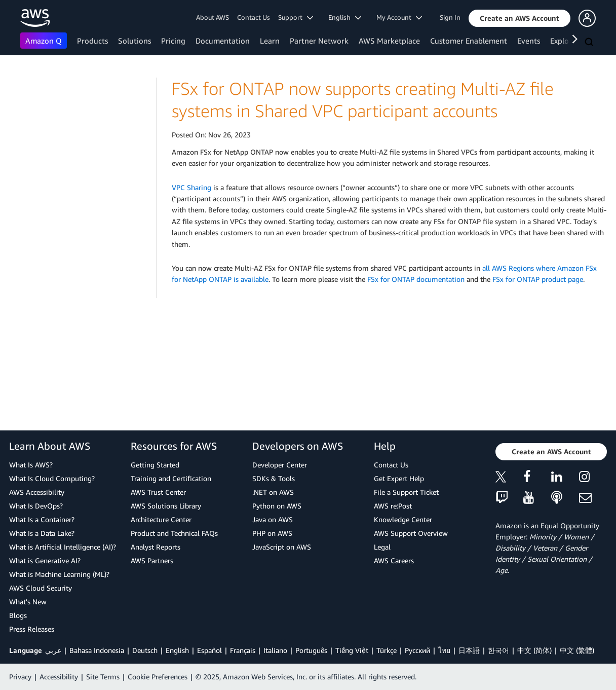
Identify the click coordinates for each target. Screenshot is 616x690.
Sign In (450, 17)
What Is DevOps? (36, 506)
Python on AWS (277, 506)
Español (209, 650)
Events (529, 41)
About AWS (213, 17)
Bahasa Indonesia (97, 650)
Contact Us (254, 17)
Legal (382, 547)
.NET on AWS (273, 492)
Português (311, 650)
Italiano (275, 650)
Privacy (20, 677)
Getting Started (155, 465)
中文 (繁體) (577, 650)
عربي (53, 650)
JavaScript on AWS (282, 547)
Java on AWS (273, 519)
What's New (28, 602)
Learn (270, 41)
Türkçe (387, 650)
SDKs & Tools (274, 478)
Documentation (223, 41)
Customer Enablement (469, 41)
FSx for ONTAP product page (538, 279)
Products (92, 41)
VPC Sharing (191, 187)
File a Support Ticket (406, 492)
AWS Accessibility (37, 492)
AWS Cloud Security (41, 588)
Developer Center (280, 465)
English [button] (345, 17)
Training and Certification (171, 478)
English (177, 650)
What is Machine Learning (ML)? (59, 574)
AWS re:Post (393, 506)
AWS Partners (152, 560)
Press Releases (32, 629)
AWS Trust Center (158, 492)
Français (243, 650)
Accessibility (59, 677)
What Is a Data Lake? (42, 533)
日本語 (469, 650)
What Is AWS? (31, 465)
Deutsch (145, 650)
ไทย (444, 650)
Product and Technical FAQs (174, 533)
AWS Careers (394, 560)
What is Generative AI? (45, 560)
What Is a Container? (42, 519)
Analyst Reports (156, 547)
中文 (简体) (534, 650)
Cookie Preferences (158, 677)
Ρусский (417, 650)
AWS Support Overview (411, 533)
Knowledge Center (403, 519)
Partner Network (319, 41)
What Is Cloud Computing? (52, 478)
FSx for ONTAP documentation (416, 279)
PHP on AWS (272, 533)
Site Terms (103, 677)
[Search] (590, 43)
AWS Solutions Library (166, 506)
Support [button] (296, 17)
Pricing (173, 41)
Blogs (18, 615)
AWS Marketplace (389, 41)
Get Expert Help (399, 478)
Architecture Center (161, 519)
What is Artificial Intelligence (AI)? (63, 547)
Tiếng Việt (352, 650)
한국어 (498, 650)
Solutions (134, 41)
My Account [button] (399, 17)
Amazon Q (44, 41)
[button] (519, 18)
